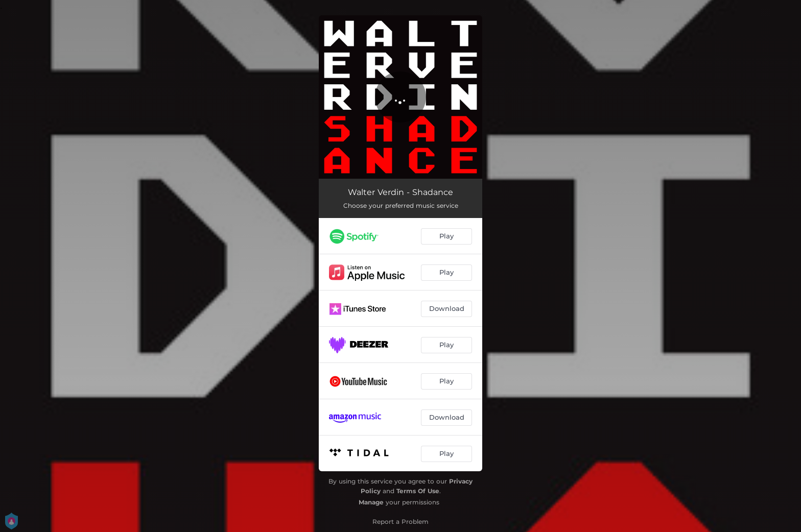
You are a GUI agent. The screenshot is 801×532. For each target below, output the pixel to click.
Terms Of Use (418, 491)
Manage (371, 502)
